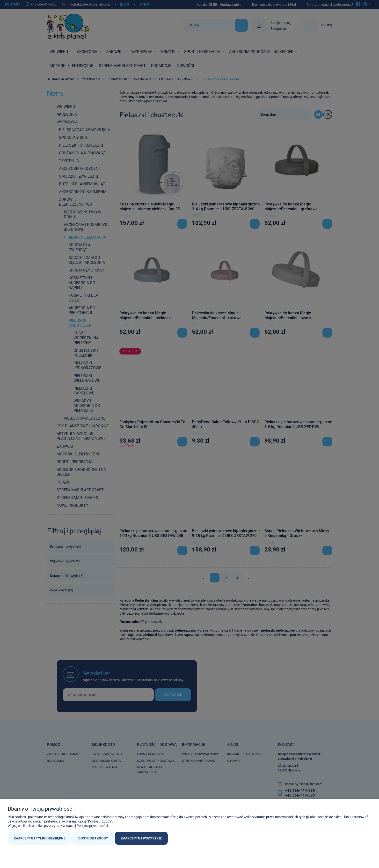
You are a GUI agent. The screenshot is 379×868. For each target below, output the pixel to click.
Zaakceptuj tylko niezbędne (40, 838)
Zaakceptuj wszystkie (141, 838)
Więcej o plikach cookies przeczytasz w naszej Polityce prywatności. (58, 826)
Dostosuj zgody (93, 838)
